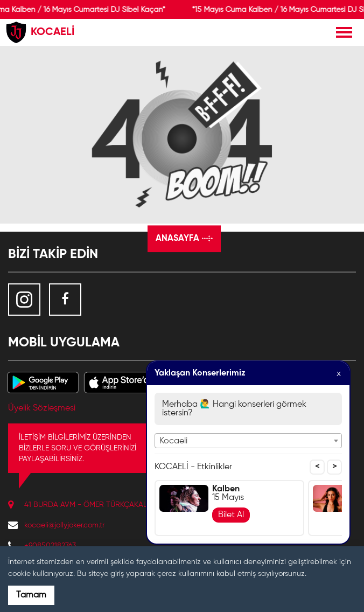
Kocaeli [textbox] (173, 441)
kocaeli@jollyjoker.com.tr (64, 525)
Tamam (31, 595)
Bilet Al (231, 515)
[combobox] (248, 441)
